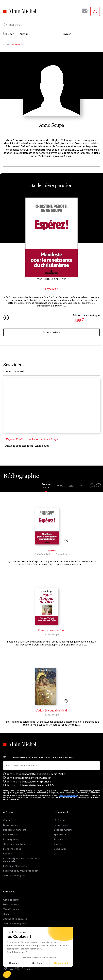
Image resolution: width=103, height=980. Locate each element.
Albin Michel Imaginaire (15, 875)
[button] (7, 974)
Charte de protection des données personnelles (21, 860)
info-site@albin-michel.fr (68, 796)
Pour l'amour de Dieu (52, 630)
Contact (8, 820)
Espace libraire (11, 834)
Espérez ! (51, 289)
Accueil (7, 44)
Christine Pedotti (44, 554)
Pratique (58, 839)
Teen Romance (11, 909)
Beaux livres (60, 849)
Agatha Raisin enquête (15, 919)
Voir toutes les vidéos (15, 372)
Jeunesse (59, 844)
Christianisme (59, 279)
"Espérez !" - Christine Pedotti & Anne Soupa (31, 439)
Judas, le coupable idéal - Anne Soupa (27, 446)
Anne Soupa (63, 554)
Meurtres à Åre (11, 904)
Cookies (8, 854)
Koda (6, 914)
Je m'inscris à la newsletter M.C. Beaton (29, 778)
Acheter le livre (51, 332)
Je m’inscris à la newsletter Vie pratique (29, 781)
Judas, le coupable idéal (51, 710)
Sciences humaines (64, 830)
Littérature (60, 820)
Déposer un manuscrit (15, 830)
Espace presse (11, 839)
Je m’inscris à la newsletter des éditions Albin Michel (36, 774)
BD (56, 854)
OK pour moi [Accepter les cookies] (61, 963)
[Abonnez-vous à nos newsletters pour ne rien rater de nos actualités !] (83, 11)
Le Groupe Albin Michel (15, 866)
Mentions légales (12, 849)
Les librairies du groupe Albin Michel (22, 871)
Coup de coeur (11, 900)
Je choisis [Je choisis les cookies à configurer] (38, 963)
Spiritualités (60, 834)
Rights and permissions (15, 844)
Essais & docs (61, 825)
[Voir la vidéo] (66, 541)
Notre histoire (11, 825)
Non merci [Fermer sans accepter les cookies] (15, 963)
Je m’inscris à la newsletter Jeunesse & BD (30, 785)
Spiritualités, (44, 279)
